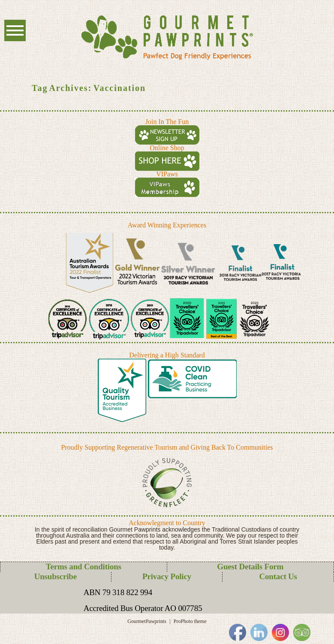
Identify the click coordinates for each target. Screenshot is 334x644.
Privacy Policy (167, 576)
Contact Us (278, 576)
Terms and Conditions (84, 567)
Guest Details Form (250, 567)
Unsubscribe (56, 576)
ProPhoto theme (190, 621)
